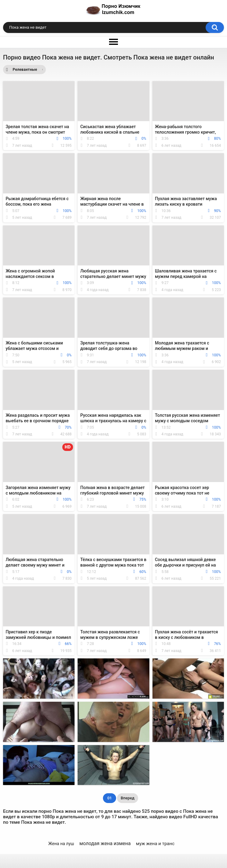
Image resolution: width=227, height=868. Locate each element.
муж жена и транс (155, 844)
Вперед (128, 798)
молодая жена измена (105, 843)
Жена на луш (61, 844)
